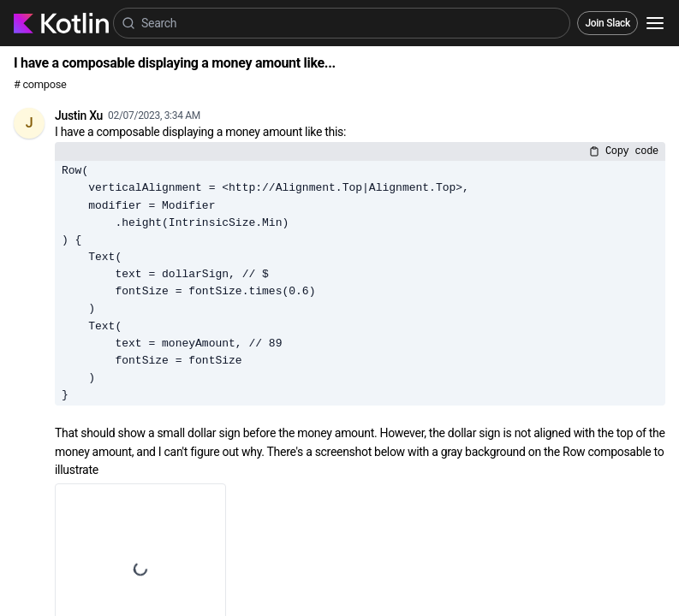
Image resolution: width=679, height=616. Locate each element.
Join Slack (608, 23)
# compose (40, 84)
